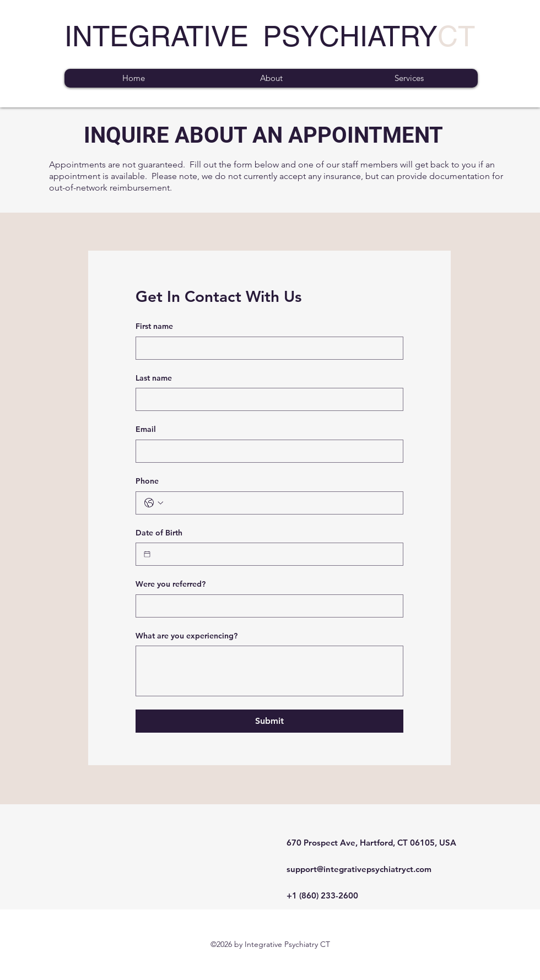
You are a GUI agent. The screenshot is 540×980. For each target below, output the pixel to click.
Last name (154, 378)
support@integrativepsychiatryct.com (359, 869)
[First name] (266, 348)
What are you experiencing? (187, 636)
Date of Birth (159, 533)
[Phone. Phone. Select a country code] (154, 503)
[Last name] (266, 399)
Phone (147, 481)
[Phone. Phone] (280, 503)
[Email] (266, 451)
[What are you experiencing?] (269, 671)
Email (146, 429)
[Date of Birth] (147, 554)
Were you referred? (171, 584)
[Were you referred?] (266, 606)
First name (154, 326)
